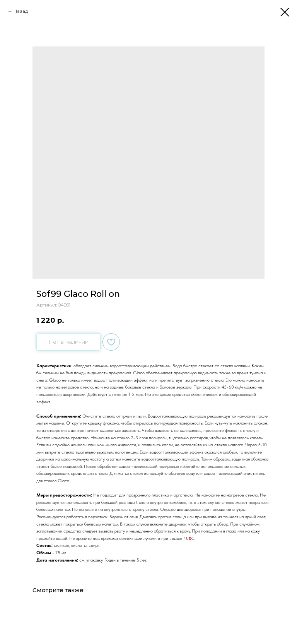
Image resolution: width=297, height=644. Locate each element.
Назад (21, 11)
